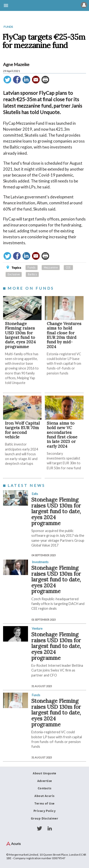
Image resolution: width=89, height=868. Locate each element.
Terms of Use (44, 804)
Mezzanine (51, 268)
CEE (68, 268)
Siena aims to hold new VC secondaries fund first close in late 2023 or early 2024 (62, 435)
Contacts (44, 788)
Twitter (39, 829)
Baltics (32, 274)
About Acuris (44, 796)
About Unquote (44, 773)
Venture (37, 628)
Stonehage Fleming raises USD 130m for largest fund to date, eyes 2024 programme (20, 335)
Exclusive (14, 274)
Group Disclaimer (44, 819)
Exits (35, 494)
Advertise (45, 781)
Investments (40, 562)
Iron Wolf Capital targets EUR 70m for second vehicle (22, 430)
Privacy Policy (44, 811)
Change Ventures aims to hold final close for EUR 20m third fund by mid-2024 (64, 335)
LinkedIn (50, 829)
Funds (8, 27)
